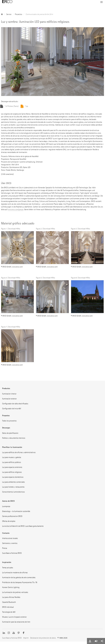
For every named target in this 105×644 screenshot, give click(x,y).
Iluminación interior (9, 396)
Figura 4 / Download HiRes (11, 280)
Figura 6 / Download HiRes (80, 280)
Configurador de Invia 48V (12, 411)
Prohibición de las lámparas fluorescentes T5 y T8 (20, 585)
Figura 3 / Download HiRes (80, 231)
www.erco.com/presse (16, 212)
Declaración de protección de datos (43, 640)
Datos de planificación (10, 436)
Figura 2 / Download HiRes (45, 231)
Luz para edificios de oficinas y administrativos (19, 455)
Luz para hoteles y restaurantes (13, 489)
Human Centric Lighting (11, 590)
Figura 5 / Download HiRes (45, 280)
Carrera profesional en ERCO (12, 519)
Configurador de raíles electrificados (15, 406)
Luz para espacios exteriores (12, 470)
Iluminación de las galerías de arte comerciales (19, 580)
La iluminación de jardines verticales (15, 595)
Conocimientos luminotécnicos (13, 494)
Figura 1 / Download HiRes (11, 231)
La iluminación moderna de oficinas (15, 575)
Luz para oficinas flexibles (11, 600)
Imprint (26, 640)
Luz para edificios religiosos (12, 475)
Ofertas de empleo (9, 524)
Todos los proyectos (9, 423)
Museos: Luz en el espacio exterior (14, 619)
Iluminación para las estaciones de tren (16, 624)
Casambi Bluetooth (9, 605)
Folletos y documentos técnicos (14, 440)
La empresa (6, 509)
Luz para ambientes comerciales (13, 484)
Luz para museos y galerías (12, 460)
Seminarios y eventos (10, 546)
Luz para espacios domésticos (13, 480)
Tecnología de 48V (9, 614)
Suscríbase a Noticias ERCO (12, 556)
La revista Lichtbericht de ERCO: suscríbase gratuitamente (23, 529)
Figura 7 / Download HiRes (11, 329)
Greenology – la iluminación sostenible (16, 514)
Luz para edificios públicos (12, 465)
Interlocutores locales (10, 541)
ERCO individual (8, 610)
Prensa (5, 551)
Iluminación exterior (9, 401)
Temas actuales (8, 570)
